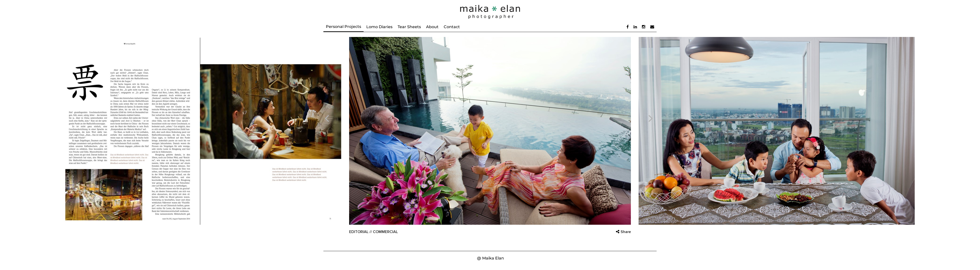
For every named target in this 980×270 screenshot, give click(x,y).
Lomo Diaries (379, 27)
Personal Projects (343, 27)
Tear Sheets (409, 27)
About (432, 27)
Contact (452, 27)
